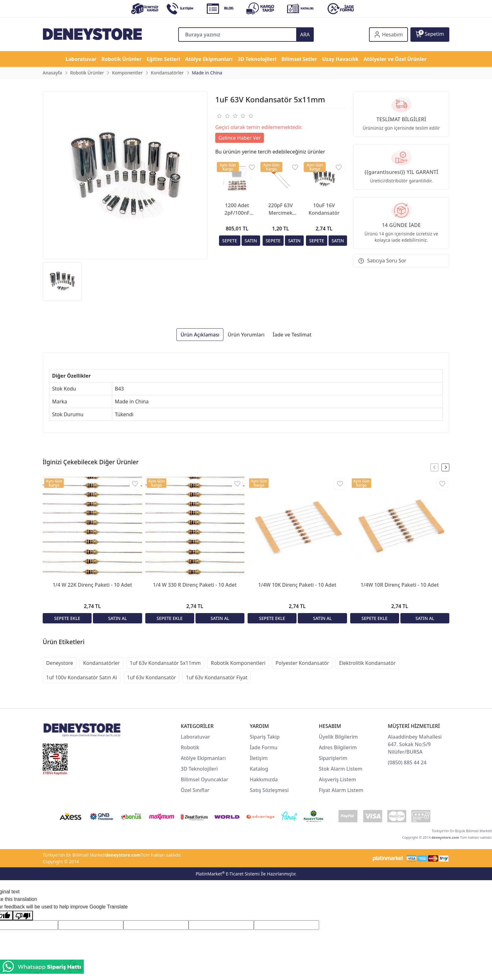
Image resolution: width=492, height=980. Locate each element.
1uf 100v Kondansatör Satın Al (82, 677)
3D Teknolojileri (199, 769)
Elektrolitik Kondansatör (367, 663)
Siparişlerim (333, 758)
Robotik (190, 747)
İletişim (259, 758)
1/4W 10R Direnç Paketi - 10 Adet (400, 585)
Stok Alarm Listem (341, 769)
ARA (305, 35)
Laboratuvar (196, 737)
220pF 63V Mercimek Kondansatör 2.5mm (281, 209)
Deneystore (60, 663)
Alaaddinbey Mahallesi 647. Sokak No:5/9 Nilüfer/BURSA (415, 744)
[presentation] (434, 467)
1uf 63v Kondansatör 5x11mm (165, 663)
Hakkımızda (264, 779)
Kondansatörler (102, 663)
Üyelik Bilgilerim (338, 737)
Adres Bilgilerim (338, 747)
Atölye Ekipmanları (203, 758)
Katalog (259, 769)
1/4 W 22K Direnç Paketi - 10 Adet (92, 585)
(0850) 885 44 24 (407, 762)
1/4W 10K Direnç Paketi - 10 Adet (297, 585)
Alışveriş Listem (337, 779)
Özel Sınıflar (195, 790)
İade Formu (264, 747)
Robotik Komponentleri (238, 663)
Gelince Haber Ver (240, 138)
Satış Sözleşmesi (269, 790)
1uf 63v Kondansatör (152, 677)
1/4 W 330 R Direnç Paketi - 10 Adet (195, 585)
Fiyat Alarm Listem (341, 790)
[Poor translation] (23, 915)
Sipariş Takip (265, 737)
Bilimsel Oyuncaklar (204, 779)
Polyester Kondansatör (302, 663)
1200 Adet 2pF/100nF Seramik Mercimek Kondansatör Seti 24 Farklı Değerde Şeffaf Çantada (237, 209)
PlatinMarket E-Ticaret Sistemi (227, 874)
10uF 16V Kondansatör (324, 209)
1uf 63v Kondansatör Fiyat (217, 677)
